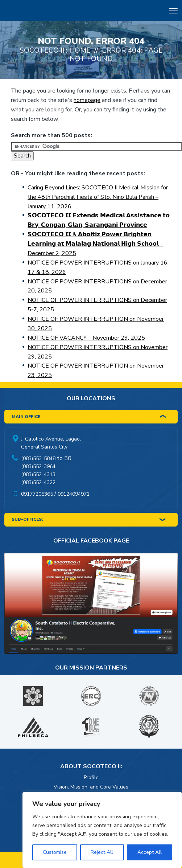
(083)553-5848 (38, 458)
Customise (55, 852)
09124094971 (74, 494)
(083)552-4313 (38, 474)
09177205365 (37, 494)
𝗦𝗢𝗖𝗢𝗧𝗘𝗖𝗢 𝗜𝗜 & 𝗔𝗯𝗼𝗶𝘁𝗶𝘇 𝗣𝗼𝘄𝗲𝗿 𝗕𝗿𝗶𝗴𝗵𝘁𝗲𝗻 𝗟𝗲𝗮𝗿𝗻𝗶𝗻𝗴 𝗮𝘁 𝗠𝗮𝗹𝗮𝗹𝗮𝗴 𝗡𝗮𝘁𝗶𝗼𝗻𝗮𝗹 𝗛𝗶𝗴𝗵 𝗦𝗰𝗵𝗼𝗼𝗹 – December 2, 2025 (95, 244)
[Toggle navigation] (173, 12)
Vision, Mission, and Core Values (91, 787)
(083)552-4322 (38, 482)
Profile (91, 777)
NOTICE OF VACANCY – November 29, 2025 (86, 338)
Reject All (102, 852)
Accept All (150, 852)
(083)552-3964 (38, 466)
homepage (87, 100)
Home (80, 50)
